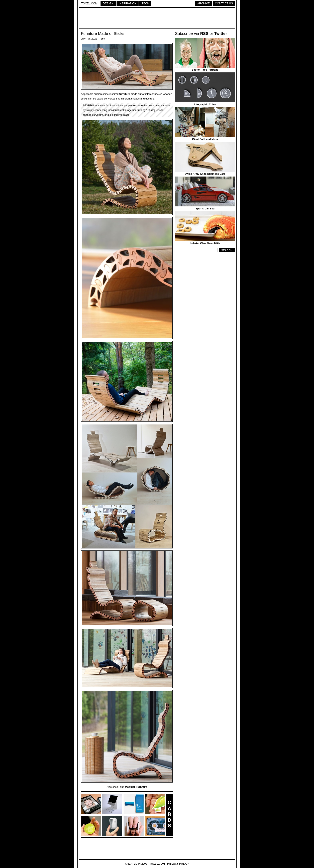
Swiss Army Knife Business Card (205, 174)
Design (108, 3)
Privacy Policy (178, 864)
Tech (145, 3)
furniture (125, 94)
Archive (203, 3)
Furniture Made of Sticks (103, 34)
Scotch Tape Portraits (205, 70)
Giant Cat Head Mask (205, 139)
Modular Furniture (136, 787)
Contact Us (224, 3)
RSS (204, 34)
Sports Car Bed (205, 209)
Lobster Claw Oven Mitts (205, 243)
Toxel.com (89, 3)
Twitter (221, 34)
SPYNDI (88, 105)
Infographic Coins (205, 104)
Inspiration (128, 3)
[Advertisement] (157, 19)
